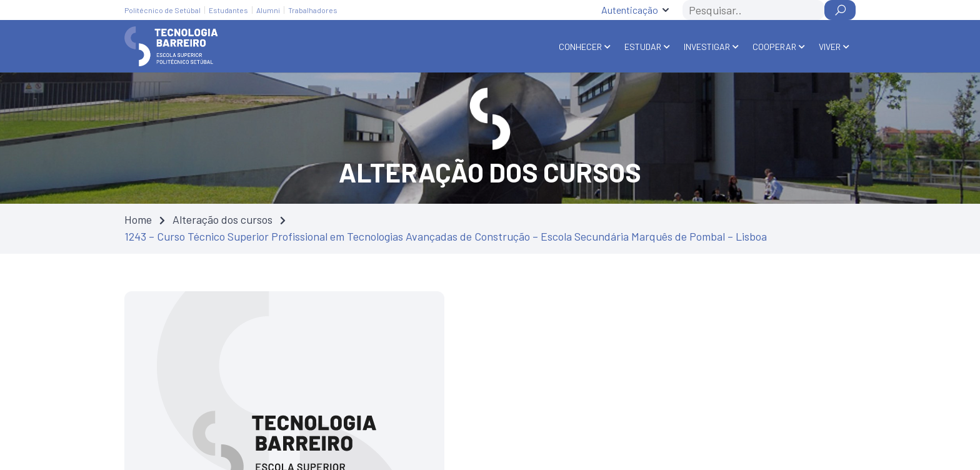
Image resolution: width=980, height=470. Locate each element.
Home (138, 219)
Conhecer (580, 47)
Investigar (707, 47)
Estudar (643, 47)
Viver (830, 47)
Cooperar (774, 47)
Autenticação (630, 10)
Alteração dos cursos (222, 219)
